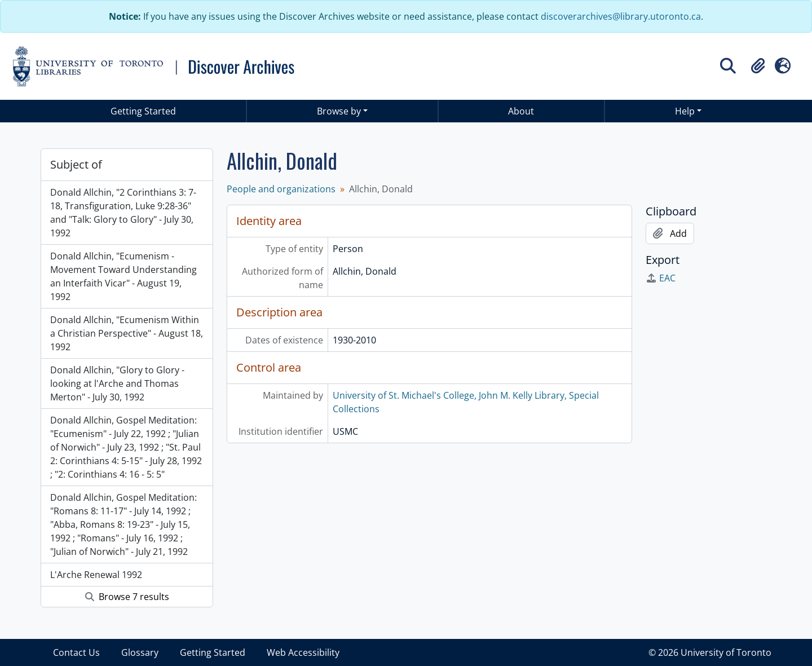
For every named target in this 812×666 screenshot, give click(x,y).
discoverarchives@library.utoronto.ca (621, 16)
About (521, 111)
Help (685, 111)
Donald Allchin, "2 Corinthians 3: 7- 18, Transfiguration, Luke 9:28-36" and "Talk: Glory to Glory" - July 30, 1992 (123, 213)
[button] (758, 66)
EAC (661, 278)
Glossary (140, 652)
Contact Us (76, 652)
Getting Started (143, 111)
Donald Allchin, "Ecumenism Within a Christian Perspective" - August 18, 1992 (127, 333)
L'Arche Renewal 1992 (96, 575)
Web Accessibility (303, 652)
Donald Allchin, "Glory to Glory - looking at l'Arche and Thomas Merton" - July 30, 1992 (117, 383)
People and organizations (281, 189)
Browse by (339, 111)
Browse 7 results (127, 597)
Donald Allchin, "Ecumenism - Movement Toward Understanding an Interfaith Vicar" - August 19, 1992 (123, 276)
